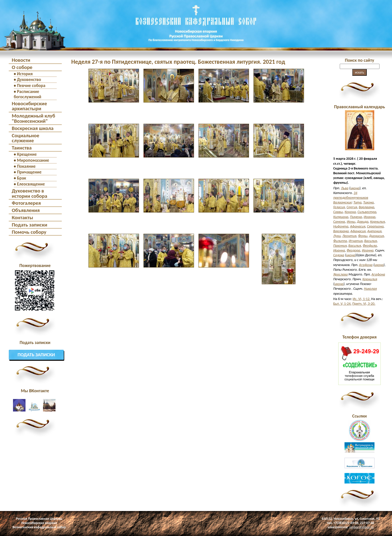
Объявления (26, 210)
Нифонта (341, 226)
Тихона (368, 202)
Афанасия (358, 226)
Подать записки (29, 225)
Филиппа (340, 241)
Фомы (363, 236)
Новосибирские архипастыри (29, 106)
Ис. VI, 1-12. (362, 299)
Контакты (22, 217)
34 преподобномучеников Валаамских (351, 197)
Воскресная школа (33, 128)
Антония (374, 231)
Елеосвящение (31, 184)
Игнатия (355, 241)
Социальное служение (25, 138)
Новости (21, 60)
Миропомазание (33, 160)
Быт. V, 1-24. (342, 303)
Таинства (22, 148)
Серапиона (375, 226)
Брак (22, 178)
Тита (357, 202)
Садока (339, 255)
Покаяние (26, 166)
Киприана (341, 217)
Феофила (370, 245)
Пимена (356, 217)
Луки (337, 236)
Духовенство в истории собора (29, 193)
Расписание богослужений (27, 94)
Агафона (366, 265)
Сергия (352, 207)
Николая (370, 288)
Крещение (27, 154)
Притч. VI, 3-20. (364, 303)
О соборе (22, 67)
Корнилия (377, 221)
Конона (350, 212)
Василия (370, 241)
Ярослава (340, 274)
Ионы (351, 221)
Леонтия (349, 236)
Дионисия (376, 236)
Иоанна (370, 217)
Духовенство (29, 79)
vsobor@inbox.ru (361, 527)
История (25, 74)
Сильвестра (367, 212)
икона (355, 188)
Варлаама (366, 207)
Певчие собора (31, 85)
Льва (345, 188)
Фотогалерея (26, 203)
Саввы (338, 212)
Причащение (29, 172)
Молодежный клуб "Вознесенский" (33, 118)
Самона (339, 221)
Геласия (339, 207)
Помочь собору (29, 232)
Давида (363, 221)
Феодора (353, 250)
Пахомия (340, 245)
